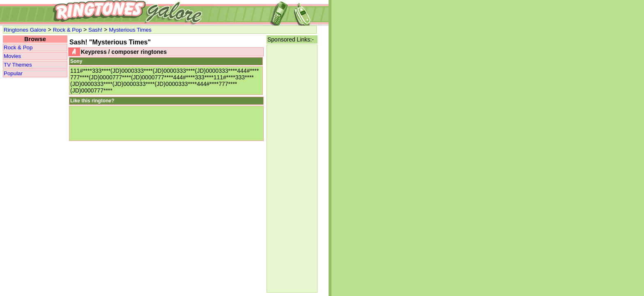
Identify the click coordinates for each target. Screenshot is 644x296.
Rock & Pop (67, 30)
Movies (12, 56)
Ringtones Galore (25, 30)
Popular (13, 73)
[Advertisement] (292, 169)
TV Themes (18, 65)
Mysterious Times (130, 30)
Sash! (95, 30)
